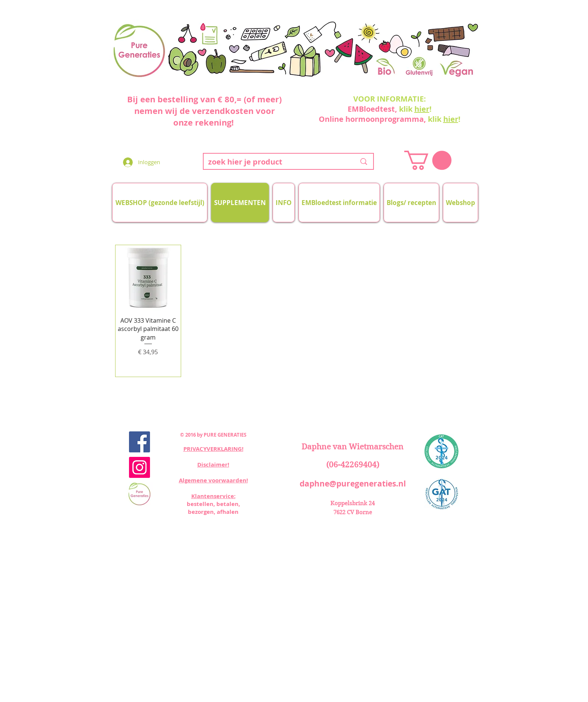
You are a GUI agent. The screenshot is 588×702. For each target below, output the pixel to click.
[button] (428, 160)
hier (422, 109)
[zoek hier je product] (276, 162)
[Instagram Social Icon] (139, 467)
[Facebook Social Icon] (139, 442)
